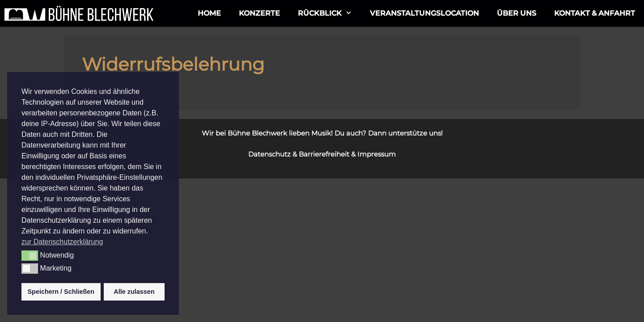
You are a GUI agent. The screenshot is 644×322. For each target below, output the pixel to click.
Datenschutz (269, 154)
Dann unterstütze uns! (405, 133)
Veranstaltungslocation (424, 13)
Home (209, 13)
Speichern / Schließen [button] (61, 292)
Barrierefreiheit (324, 154)
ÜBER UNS (517, 13)
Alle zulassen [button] (134, 292)
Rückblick (329, 13)
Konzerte (259, 13)
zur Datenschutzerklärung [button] (62, 242)
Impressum (377, 154)
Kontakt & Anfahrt (595, 13)
